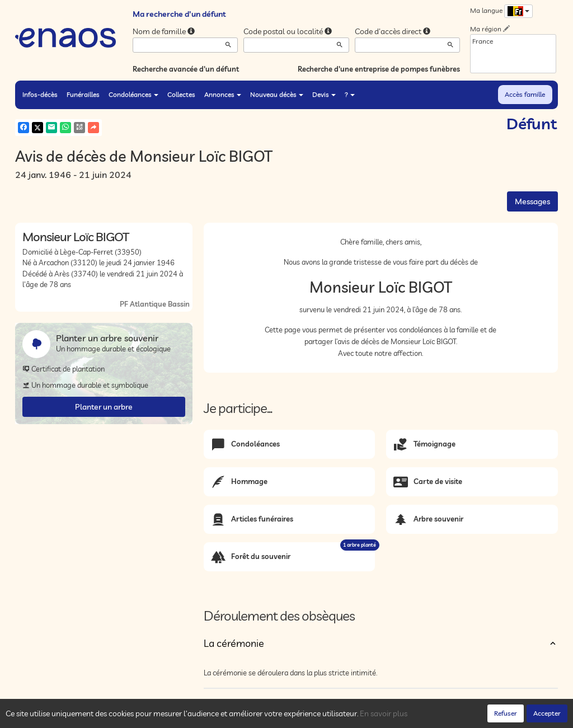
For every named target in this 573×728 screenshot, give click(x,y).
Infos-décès (40, 94)
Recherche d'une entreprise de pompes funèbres (379, 69)
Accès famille (525, 94)
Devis (324, 94)
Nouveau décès (277, 94)
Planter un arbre (104, 407)
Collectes (181, 94)
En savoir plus (384, 713)
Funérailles (83, 94)
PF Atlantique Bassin (155, 304)
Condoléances (133, 94)
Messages (532, 201)
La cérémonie (234, 643)
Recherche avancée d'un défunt (186, 69)
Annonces (223, 94)
